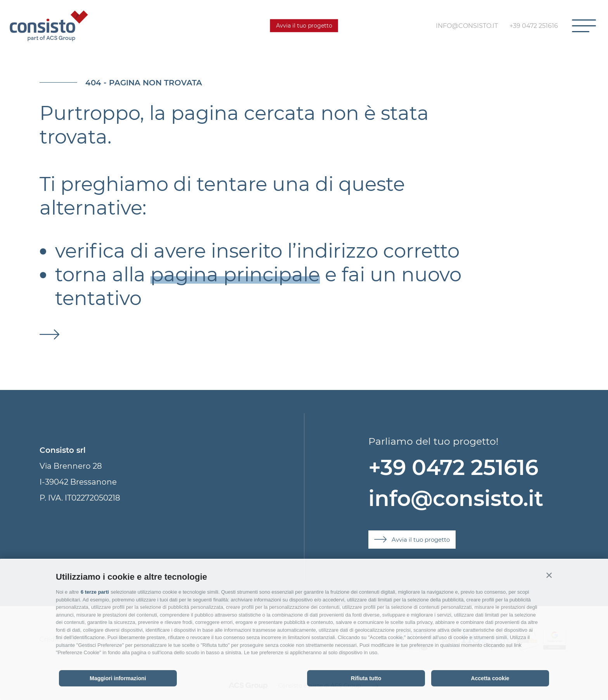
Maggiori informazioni (118, 678)
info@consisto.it (456, 498)
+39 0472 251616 (453, 467)
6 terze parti (95, 592)
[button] (549, 575)
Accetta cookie (490, 678)
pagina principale (235, 275)
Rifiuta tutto (366, 678)
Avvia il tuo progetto (304, 26)
